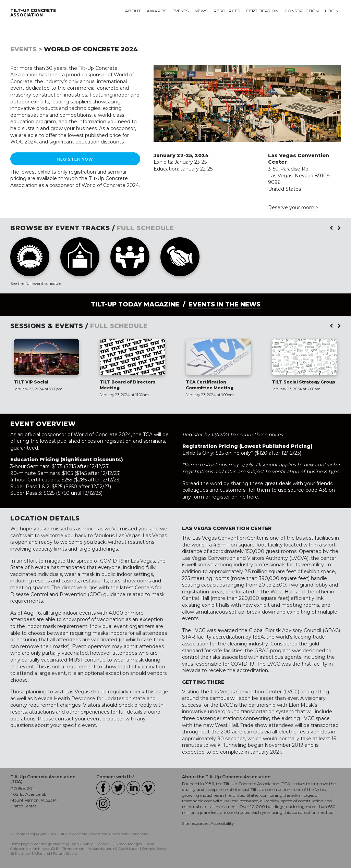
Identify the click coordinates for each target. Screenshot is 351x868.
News (201, 11)
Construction (302, 11)
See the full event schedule (36, 283)
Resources (227, 11)
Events (180, 11)
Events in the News (225, 304)
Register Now (75, 159)
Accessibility (222, 823)
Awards (156, 11)
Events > (26, 49)
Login (332, 11)
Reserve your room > (293, 207)
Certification (262, 11)
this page (157, 692)
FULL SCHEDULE (146, 228)
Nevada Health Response (65, 699)
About (133, 11)
